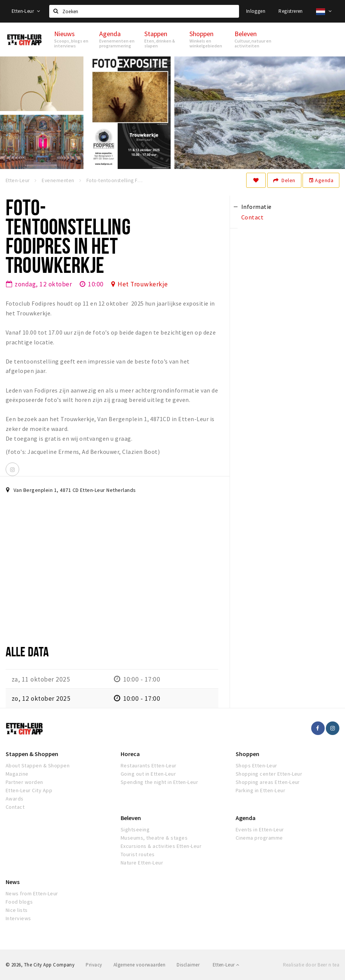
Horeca (130, 754)
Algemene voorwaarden (140, 965)
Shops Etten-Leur (256, 765)
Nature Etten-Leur (142, 863)
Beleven (131, 818)
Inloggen (256, 11)
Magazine (17, 774)
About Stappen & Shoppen (38, 765)
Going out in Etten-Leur (148, 774)
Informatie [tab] (256, 207)
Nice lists (17, 910)
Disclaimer (188, 965)
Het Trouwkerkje (143, 284)
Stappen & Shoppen (32, 754)
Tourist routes (138, 854)
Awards (15, 799)
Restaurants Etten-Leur (149, 765)
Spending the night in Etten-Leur (159, 782)
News (13, 882)
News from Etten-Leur (32, 893)
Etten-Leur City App (29, 790)
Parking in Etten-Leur (260, 790)
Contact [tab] (252, 217)
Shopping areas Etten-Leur (268, 782)
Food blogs (19, 902)
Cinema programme (259, 838)
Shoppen (247, 754)
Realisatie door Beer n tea (311, 965)
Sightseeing (135, 829)
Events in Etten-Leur (260, 829)
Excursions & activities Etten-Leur (161, 846)
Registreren (291, 11)
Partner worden (24, 782)
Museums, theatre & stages (154, 838)
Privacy (94, 965)
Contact (15, 807)
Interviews (18, 918)
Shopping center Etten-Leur (269, 774)
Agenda (321, 180)
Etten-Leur (26, 11)
